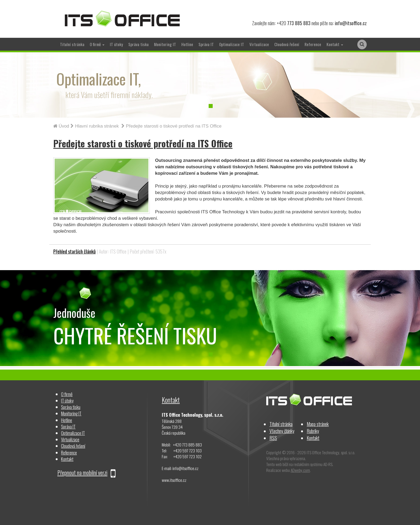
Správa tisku (138, 44)
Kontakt (67, 459)
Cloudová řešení (287, 44)
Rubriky (313, 431)
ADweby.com (300, 470)
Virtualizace (259, 44)
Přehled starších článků (74, 251)
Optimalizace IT (232, 44)
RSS (273, 438)
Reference (313, 44)
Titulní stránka (72, 44)
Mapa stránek (318, 424)
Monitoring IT (165, 44)
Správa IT (206, 44)
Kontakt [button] (335, 44)
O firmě (67, 394)
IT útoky (116, 44)
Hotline (187, 44)
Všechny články (282, 431)
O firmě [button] (97, 44)
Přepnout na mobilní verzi (86, 472)
